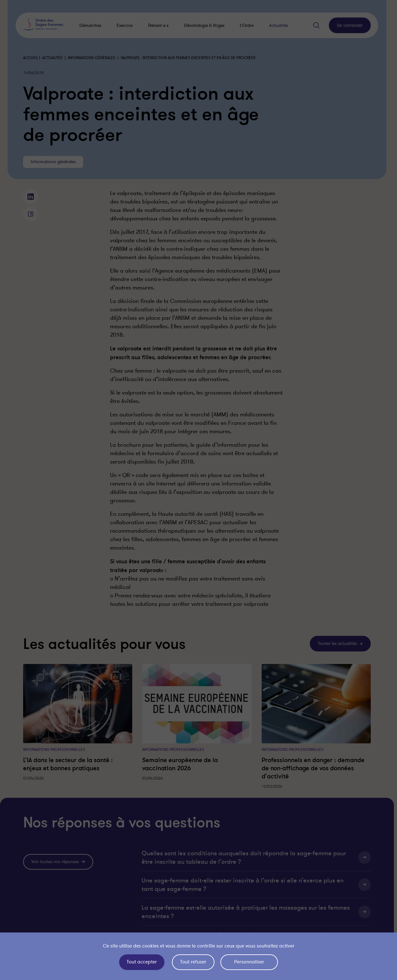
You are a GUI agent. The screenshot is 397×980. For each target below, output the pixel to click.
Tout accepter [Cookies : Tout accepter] (142, 962)
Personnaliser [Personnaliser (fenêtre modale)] (249, 962)
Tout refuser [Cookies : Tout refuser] (193, 962)
